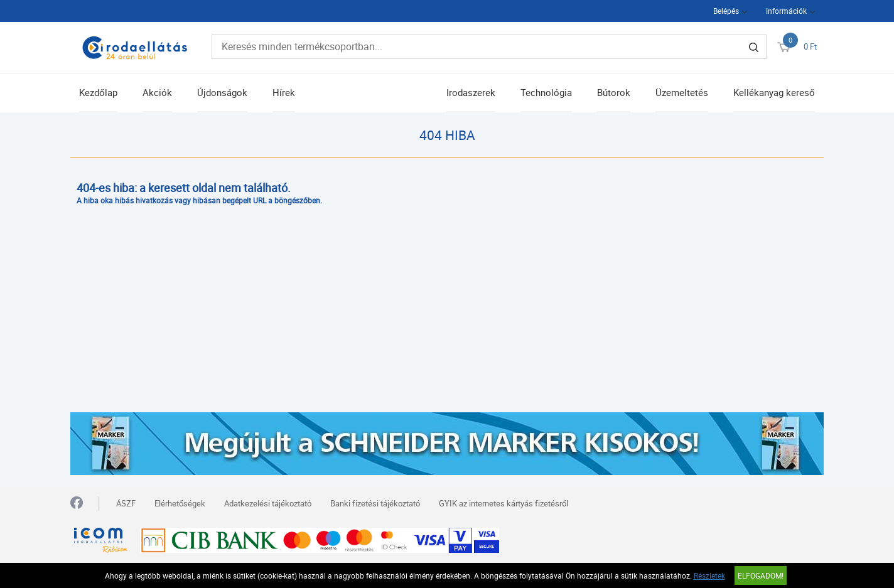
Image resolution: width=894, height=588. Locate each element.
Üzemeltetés (682, 92)
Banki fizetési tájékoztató (375, 503)
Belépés (726, 11)
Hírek (284, 92)
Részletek (709, 575)
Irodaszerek (471, 92)
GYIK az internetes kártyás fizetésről (504, 503)
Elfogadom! (761, 575)
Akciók (157, 92)
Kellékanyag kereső (774, 92)
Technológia (546, 92)
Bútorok (614, 92)
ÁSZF (126, 503)
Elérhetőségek (180, 503)
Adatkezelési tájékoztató (268, 503)
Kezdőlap (98, 92)
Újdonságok (222, 92)
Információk (786, 11)
